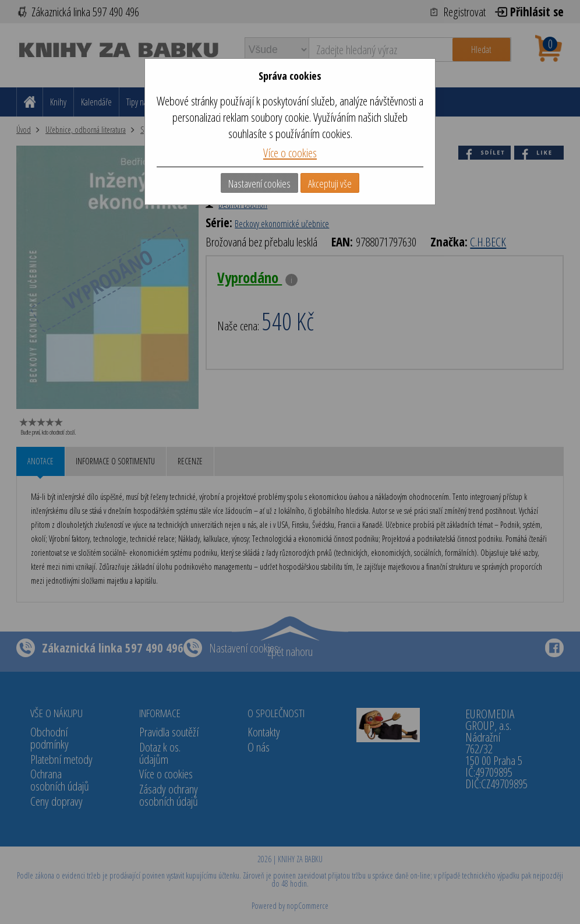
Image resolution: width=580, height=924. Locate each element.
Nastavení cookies (259, 184)
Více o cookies (290, 153)
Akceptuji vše (330, 184)
